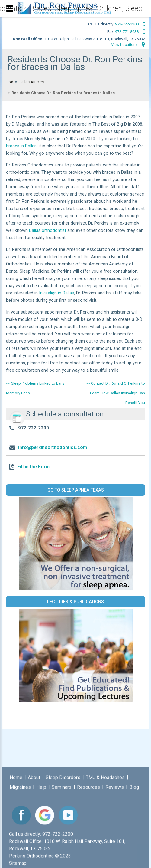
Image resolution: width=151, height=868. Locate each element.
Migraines (20, 853)
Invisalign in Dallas (56, 293)
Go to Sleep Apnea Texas (76, 490)
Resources (88, 853)
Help (41, 853)
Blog (134, 853)
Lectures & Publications (75, 602)
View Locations (128, 45)
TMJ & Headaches (105, 843)
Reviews (115, 853)
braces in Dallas (21, 146)
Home (16, 843)
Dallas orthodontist (48, 230)
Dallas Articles (31, 82)
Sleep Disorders (63, 843)
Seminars (62, 853)
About (34, 843)
